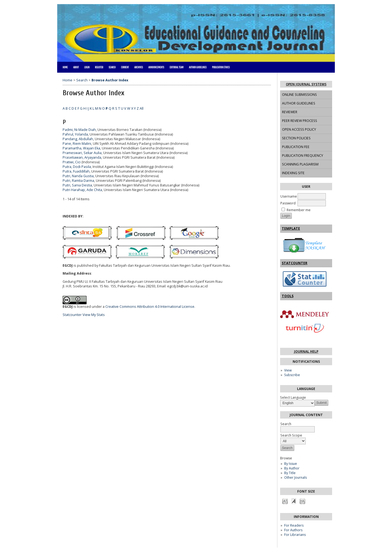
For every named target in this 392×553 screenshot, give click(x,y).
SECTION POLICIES (296, 138)
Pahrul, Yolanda (75, 134)
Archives (139, 67)
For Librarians (295, 535)
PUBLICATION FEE (296, 147)
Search (112, 67)
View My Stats (94, 315)
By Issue (291, 464)
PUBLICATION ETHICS (221, 67)
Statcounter (72, 315)
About (76, 67)
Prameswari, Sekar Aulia (82, 153)
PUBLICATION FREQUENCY (303, 156)
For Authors (293, 530)
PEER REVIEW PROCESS (300, 121)
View (288, 370)
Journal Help (306, 351)
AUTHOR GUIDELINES (299, 103)
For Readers (294, 525)
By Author (292, 468)
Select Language (293, 397)
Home (65, 67)
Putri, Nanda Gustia (78, 176)
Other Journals (295, 477)
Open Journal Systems (306, 84)
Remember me (299, 210)
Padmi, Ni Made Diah (79, 130)
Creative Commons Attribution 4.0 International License (150, 307)
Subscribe (292, 375)
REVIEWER (290, 112)
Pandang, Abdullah (78, 139)
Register (99, 67)
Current (125, 67)
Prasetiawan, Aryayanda (82, 157)
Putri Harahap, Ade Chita (82, 190)
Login (87, 67)
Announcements (156, 67)
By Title (290, 473)
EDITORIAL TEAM (177, 67)
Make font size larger (302, 501)
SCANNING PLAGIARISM (300, 164)
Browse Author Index (110, 80)
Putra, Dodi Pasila (77, 167)
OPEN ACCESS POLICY (299, 129)
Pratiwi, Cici (72, 162)
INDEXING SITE (293, 173)
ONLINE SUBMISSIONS (299, 95)
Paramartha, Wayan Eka (81, 148)
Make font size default (294, 501)
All (142, 108)
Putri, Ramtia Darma (78, 181)
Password (288, 203)
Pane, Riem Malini (77, 144)
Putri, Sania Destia (77, 185)
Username (289, 196)
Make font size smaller (285, 501)
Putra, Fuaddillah (76, 171)
